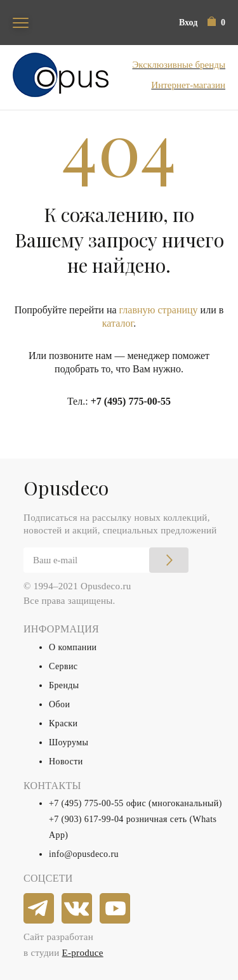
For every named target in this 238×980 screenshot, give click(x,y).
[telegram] (39, 909)
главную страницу (159, 310)
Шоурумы (69, 742)
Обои (59, 704)
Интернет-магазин (188, 85)
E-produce (83, 953)
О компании (73, 647)
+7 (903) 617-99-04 (86, 819)
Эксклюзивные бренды (179, 65)
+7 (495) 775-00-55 (131, 401)
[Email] (106, 560)
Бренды (64, 685)
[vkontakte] (77, 909)
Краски (63, 723)
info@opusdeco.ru (84, 854)
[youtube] (116, 909)
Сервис (63, 666)
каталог (118, 323)
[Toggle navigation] (21, 23)
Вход (188, 23)
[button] (216, 23)
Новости (66, 761)
